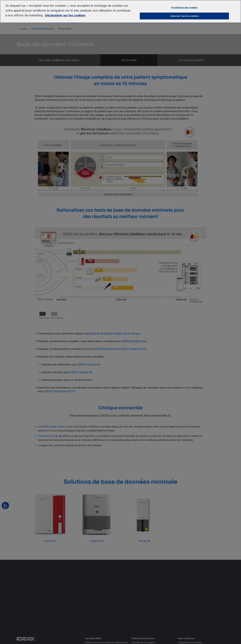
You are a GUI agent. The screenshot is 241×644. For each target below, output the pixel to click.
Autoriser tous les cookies (184, 16)
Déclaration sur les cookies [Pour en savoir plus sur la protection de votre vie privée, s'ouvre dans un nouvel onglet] (65, 15)
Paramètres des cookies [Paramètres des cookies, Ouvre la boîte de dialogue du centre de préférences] (184, 7)
